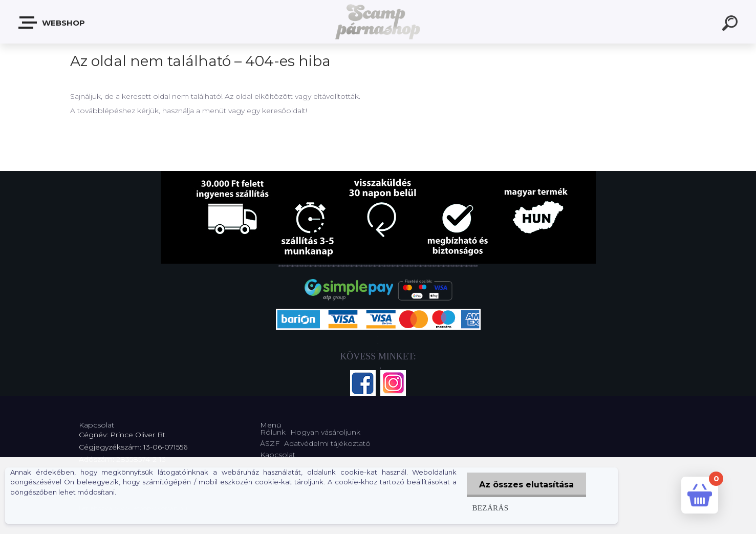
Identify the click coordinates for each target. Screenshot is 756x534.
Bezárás (490, 508)
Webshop (52, 23)
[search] (731, 25)
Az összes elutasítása (526, 485)
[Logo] (378, 22)
